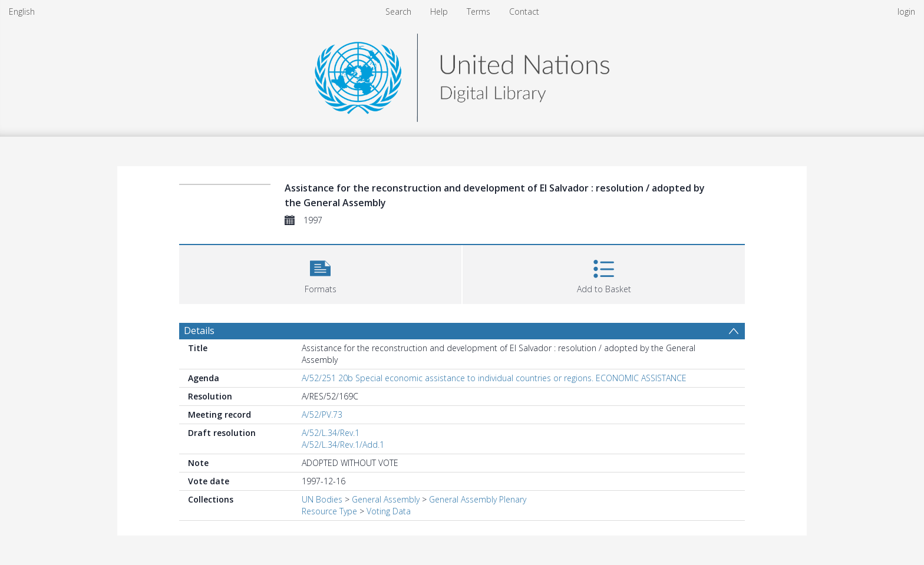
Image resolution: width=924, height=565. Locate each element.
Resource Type (329, 511)
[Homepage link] (462, 75)
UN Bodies (322, 499)
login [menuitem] (906, 11)
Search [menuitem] (398, 11)
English (22, 11)
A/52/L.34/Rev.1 (331, 433)
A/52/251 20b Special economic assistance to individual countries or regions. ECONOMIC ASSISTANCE (494, 378)
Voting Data (389, 511)
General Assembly (386, 499)
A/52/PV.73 (322, 414)
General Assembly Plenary (478, 499)
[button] (320, 273)
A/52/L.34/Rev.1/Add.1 (343, 445)
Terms (478, 11)
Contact (524, 11)
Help (439, 11)
